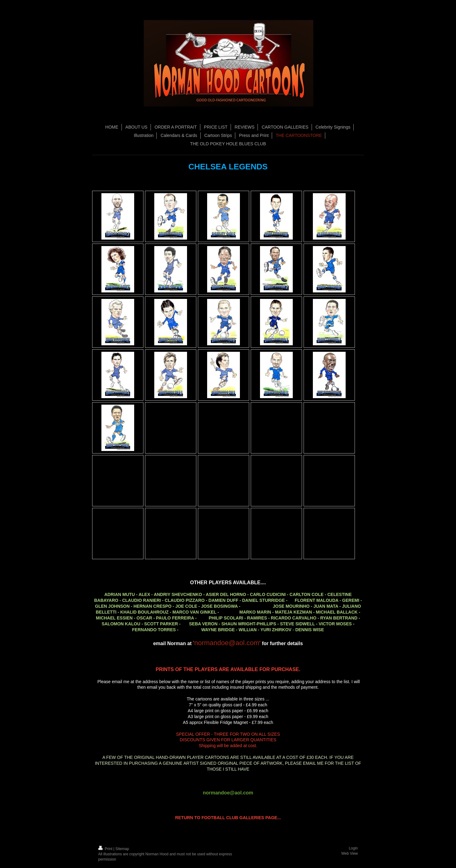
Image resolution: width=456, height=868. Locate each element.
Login (353, 848)
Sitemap (122, 849)
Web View (350, 853)
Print (106, 849)
